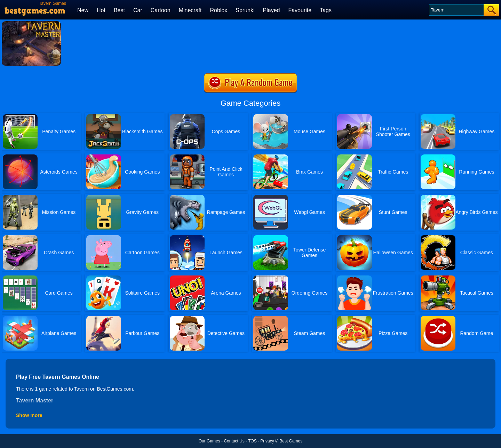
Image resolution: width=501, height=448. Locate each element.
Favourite (300, 10)
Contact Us (234, 441)
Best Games (291, 441)
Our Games (209, 441)
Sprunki (245, 10)
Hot (101, 10)
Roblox (218, 10)
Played (272, 10)
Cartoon (161, 10)
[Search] (456, 10)
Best (119, 10)
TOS (252, 441)
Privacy (267, 441)
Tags (326, 10)
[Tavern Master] (31, 24)
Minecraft (190, 10)
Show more (29, 415)
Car (138, 10)
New (83, 10)
